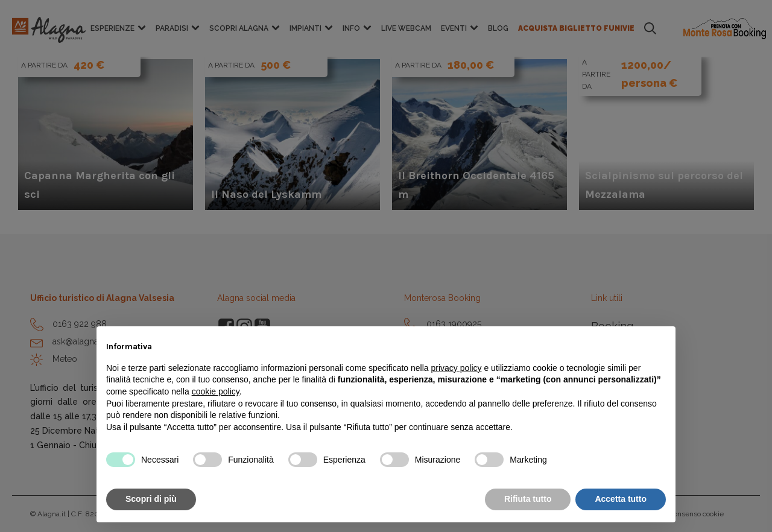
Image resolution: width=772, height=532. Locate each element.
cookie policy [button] (216, 391)
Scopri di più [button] (151, 499)
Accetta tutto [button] (621, 499)
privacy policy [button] (457, 368)
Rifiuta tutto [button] (528, 499)
